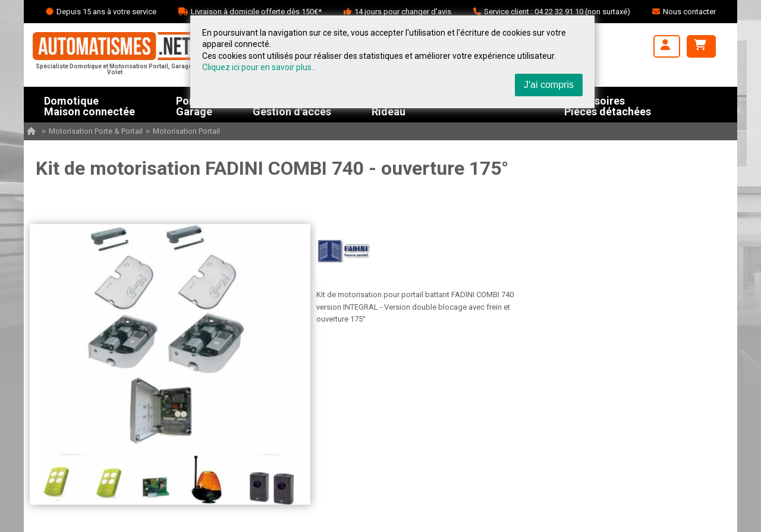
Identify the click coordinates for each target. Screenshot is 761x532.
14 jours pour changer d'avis (403, 12)
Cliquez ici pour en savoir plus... (260, 67)
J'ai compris (549, 85)
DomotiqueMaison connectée (89, 105)
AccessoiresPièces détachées (608, 105)
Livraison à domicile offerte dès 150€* (256, 12)
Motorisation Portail (186, 131)
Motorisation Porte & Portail (96, 131)
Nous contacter (689, 12)
